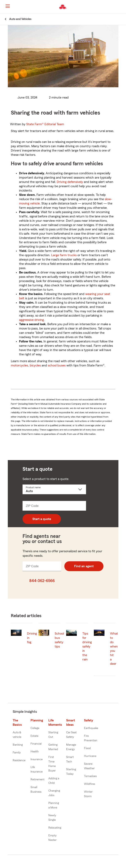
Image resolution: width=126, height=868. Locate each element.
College (35, 728)
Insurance (37, 759)
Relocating (55, 828)
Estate (34, 736)
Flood (87, 748)
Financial (36, 744)
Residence (19, 760)
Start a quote (42, 519)
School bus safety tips (59, 640)
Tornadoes (90, 776)
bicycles (35, 365)
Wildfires (90, 784)
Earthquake (91, 728)
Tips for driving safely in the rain (87, 646)
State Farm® (45, 124)
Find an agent (84, 566)
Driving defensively (70, 182)
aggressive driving (31, 320)
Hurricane (90, 756)
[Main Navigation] (8, 6)
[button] (123, 7)
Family (17, 753)
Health (35, 752)
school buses (57, 365)
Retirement (37, 780)
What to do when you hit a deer (114, 649)
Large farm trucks (64, 255)
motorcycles (19, 365)
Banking (18, 745)
